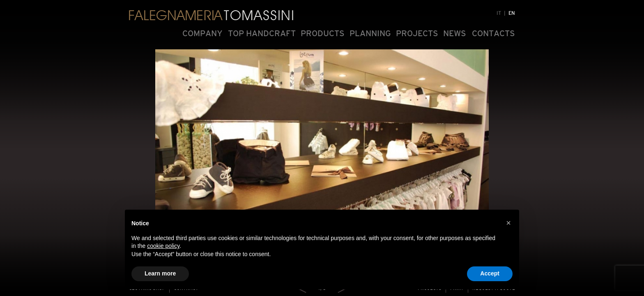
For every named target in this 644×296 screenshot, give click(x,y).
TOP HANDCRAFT (262, 33)
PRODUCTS (323, 33)
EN (512, 13)
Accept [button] (490, 273)
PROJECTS (417, 33)
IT (499, 13)
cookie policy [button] (163, 246)
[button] (508, 223)
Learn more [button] (160, 273)
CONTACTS (493, 33)
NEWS (455, 33)
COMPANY (202, 33)
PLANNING (370, 33)
